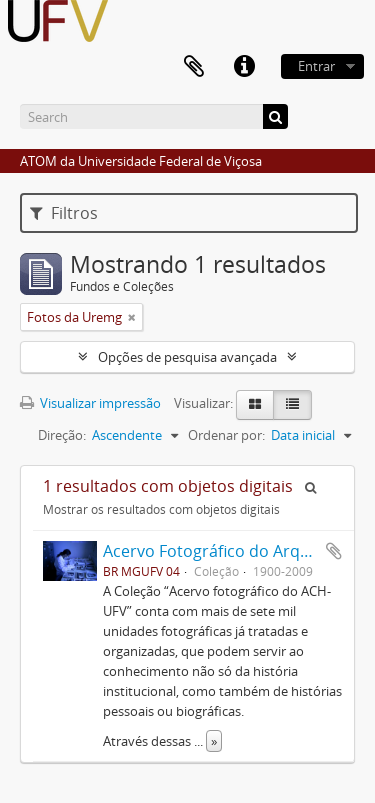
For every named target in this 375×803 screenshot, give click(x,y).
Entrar (316, 66)
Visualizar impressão (90, 403)
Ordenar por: (226, 435)
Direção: (62, 435)
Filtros (64, 213)
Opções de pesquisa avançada (187, 357)
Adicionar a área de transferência (334, 551)
